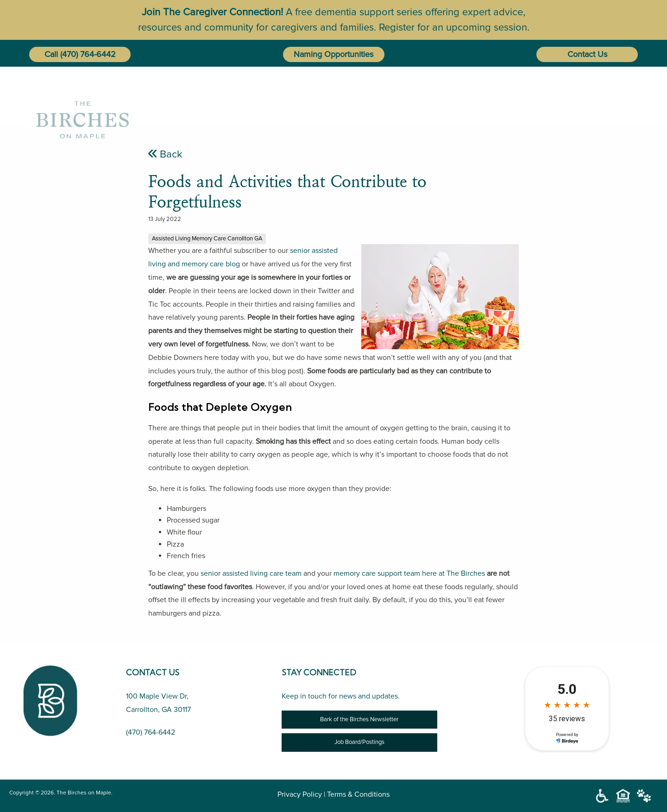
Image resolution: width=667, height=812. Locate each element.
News (523, 96)
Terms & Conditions (358, 794)
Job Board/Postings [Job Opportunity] (359, 742)
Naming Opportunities (333, 54)
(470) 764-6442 (88, 54)
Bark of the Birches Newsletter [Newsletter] (359, 719)
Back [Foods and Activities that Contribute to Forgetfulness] (165, 154)
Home (255, 96)
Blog (484, 96)
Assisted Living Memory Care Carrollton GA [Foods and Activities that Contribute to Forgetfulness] (207, 239)
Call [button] (51, 54)
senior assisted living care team (251, 573)
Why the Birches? (323, 96)
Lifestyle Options (415, 96)
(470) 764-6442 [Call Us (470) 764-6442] (151, 732)
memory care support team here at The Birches (409, 573)
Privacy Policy (300, 794)
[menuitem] (257, 96)
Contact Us (587, 54)
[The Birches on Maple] (82, 96)
